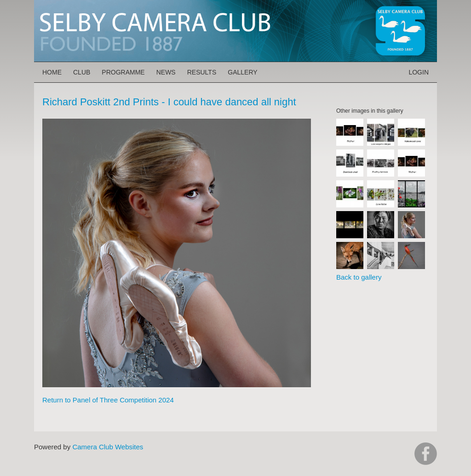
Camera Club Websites (108, 447)
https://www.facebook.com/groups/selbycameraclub (426, 454)
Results (202, 72)
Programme (123, 72)
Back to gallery (359, 277)
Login (419, 72)
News (166, 72)
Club (82, 72)
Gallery (242, 72)
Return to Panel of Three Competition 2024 (108, 400)
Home (52, 72)
